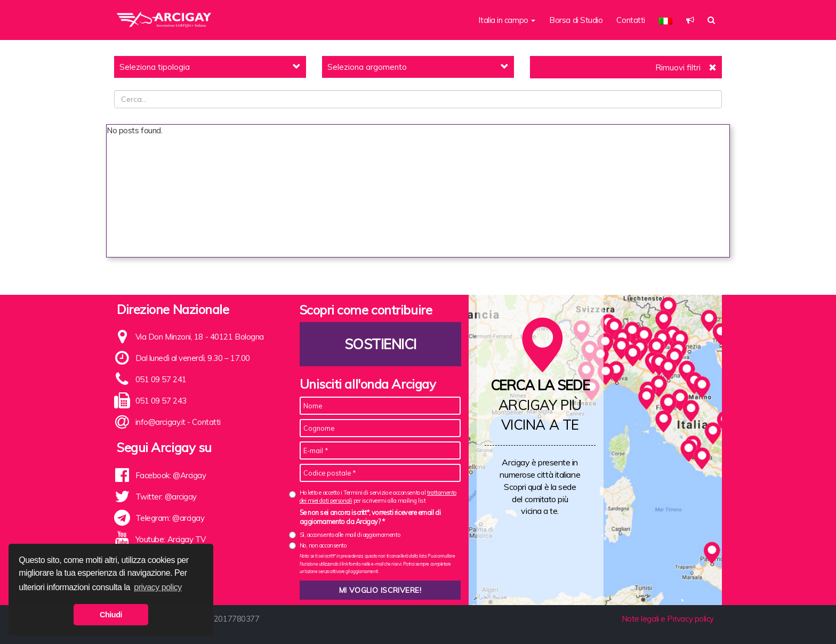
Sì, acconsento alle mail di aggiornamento (350, 535)
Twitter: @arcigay (166, 497)
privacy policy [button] (158, 587)
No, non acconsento (323, 545)
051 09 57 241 (161, 379)
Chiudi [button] (111, 615)
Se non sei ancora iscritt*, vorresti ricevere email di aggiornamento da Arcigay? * (370, 517)
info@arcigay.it (160, 422)
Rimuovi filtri (678, 67)
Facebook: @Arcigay (171, 475)
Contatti (630, 20)
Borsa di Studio (576, 20)
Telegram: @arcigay (170, 518)
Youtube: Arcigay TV (171, 539)
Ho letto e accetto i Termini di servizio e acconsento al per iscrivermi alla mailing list (378, 497)
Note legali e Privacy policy (668, 619)
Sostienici (380, 344)
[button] (666, 20)
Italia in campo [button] (507, 20)
